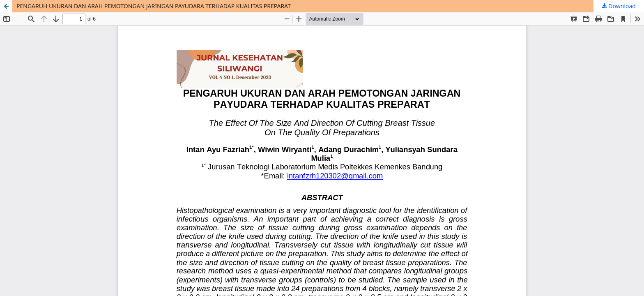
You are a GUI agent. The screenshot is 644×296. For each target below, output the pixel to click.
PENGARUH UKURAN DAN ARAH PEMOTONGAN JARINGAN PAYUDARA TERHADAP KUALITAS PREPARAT (154, 6)
